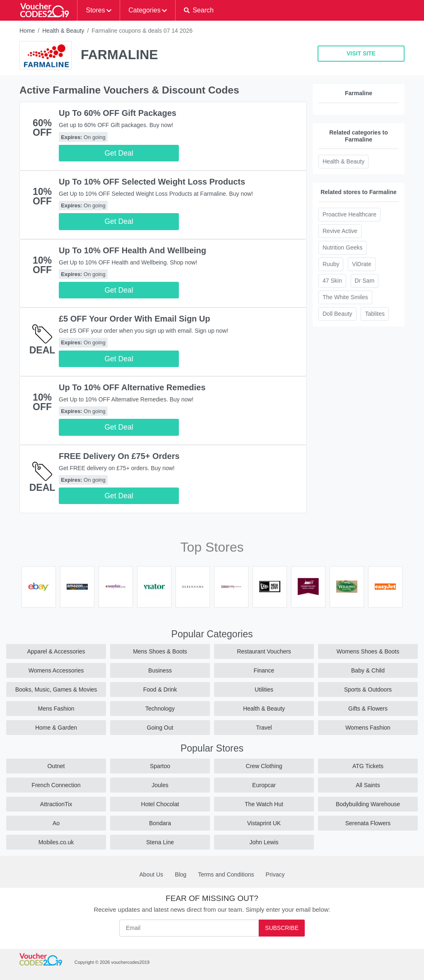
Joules (160, 785)
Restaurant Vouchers (264, 651)
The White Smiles (345, 297)
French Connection (56, 785)
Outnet (56, 766)
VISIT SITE (361, 53)
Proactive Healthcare (349, 214)
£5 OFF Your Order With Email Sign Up (135, 319)
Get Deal (119, 153)
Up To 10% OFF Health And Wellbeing (132, 250)
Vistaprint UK (264, 823)
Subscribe (282, 928)
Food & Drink (160, 689)
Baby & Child (368, 670)
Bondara (160, 823)
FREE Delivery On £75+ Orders (119, 456)
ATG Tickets (368, 766)
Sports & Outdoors (368, 689)
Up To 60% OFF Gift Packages (118, 113)
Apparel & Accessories (56, 651)
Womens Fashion (368, 728)
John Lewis (264, 842)
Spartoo (160, 766)
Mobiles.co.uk (56, 842)
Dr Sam (365, 281)
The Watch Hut (264, 804)
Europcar (264, 785)
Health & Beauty (63, 31)
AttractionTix (56, 804)
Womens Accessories (56, 670)
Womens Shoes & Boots (368, 651)
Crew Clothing (264, 766)
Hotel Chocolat (160, 804)
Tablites (375, 314)
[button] (199, 10)
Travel (264, 728)
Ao (56, 823)
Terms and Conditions (226, 874)
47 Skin (332, 281)
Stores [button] (95, 10)
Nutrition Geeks (342, 247)
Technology (160, 709)
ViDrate (361, 264)
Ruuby (331, 264)
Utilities (264, 689)
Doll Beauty (337, 314)
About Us (152, 874)
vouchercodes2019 (130, 962)
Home (27, 31)
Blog (181, 874)
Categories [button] (144, 10)
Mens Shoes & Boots (160, 651)
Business (160, 670)
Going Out (160, 728)
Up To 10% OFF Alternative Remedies (132, 387)
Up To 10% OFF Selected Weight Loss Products (152, 182)
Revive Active (340, 231)
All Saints (368, 785)
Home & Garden (56, 728)
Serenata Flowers (368, 823)
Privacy (275, 874)
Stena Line (160, 842)
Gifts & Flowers (368, 709)
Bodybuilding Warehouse (368, 804)
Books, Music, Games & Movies (56, 689)
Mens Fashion (56, 709)
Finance (264, 670)
